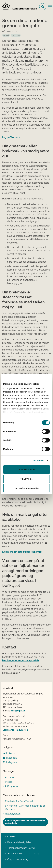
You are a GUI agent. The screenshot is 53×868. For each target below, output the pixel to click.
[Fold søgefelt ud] (43, 7)
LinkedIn (11, 753)
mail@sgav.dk (18, 711)
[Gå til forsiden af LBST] (19, 7)
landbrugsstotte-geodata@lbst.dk (21, 660)
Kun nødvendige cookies (27, 488)
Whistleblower (15, 854)
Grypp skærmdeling (18, 859)
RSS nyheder (12, 786)
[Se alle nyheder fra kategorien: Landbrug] (16, 35)
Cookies (12, 837)
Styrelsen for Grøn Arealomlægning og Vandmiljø (25, 807)
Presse (9, 782)
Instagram (12, 762)
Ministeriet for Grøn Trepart (19, 801)
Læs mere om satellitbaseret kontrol (22, 552)
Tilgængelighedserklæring (21, 848)
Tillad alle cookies (26, 469)
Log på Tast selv (11, 137)
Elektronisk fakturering (15, 730)
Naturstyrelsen (13, 814)
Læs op (35, 854)
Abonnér (10, 777)
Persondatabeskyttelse (19, 842)
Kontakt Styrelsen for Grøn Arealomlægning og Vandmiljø (25, 822)
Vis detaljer (39, 461)
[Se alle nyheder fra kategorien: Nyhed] (6, 35)
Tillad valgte (26, 479)
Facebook (11, 758)
